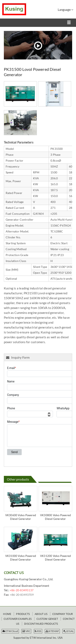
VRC (26, 631)
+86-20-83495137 (22, 590)
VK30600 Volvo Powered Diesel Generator (21, 517)
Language (66, 10)
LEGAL (68, 631)
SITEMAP (52, 631)
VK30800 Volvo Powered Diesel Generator (55, 517)
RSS (38, 631)
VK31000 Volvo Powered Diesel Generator (21, 558)
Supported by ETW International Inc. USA (38, 638)
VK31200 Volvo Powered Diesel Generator (55, 558)
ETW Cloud (10, 631)
